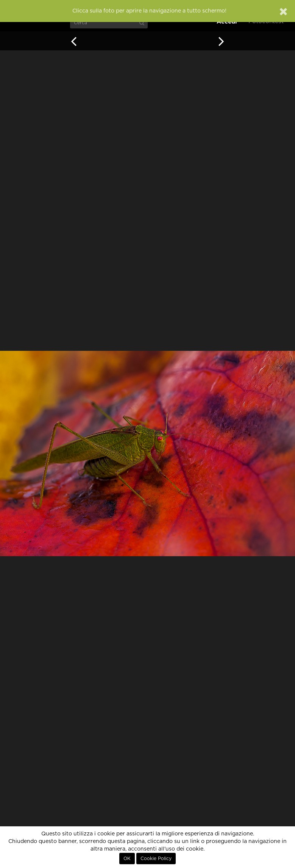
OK (127, 859)
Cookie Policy (156, 859)
